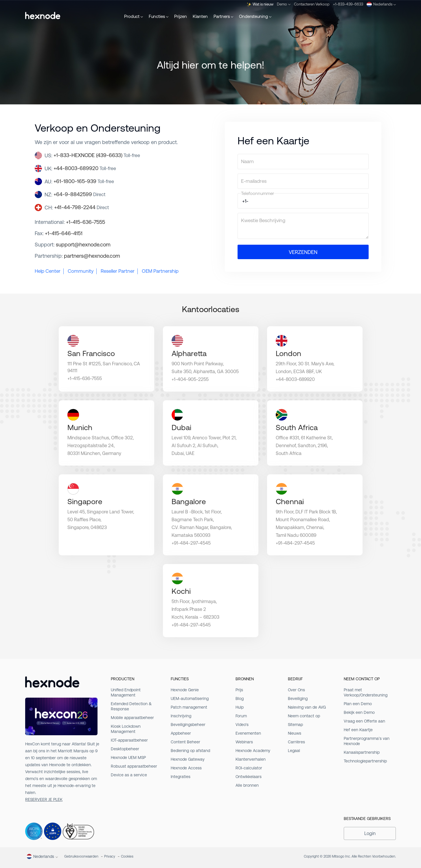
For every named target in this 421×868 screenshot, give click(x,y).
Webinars (244, 742)
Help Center (48, 271)
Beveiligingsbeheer (188, 725)
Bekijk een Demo (359, 712)
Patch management (189, 707)
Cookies (127, 856)
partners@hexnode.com (92, 256)
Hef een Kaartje (358, 730)
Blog (240, 699)
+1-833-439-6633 (348, 4)
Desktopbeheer (125, 749)
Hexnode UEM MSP (128, 758)
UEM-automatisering (190, 699)
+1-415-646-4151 (64, 233)
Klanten (200, 16)
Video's (242, 725)
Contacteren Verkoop (312, 4)
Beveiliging (298, 699)
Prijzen (181, 16)
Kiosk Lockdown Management (126, 729)
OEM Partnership (160, 271)
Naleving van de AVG (307, 707)
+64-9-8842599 (80, 194)
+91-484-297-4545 (191, 543)
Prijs (239, 690)
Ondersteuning (255, 16)
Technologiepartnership (365, 761)
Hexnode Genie (185, 690)
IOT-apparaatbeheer (129, 740)
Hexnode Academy (253, 751)
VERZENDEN (303, 252)
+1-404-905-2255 (190, 379)
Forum (241, 716)
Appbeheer (181, 733)
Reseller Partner (118, 271)
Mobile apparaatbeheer (132, 718)
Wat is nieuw (260, 4)
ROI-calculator (249, 768)
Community (81, 271)
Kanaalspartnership (362, 752)
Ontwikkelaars (249, 777)
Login (370, 833)
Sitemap (295, 725)
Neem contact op (304, 716)
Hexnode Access (186, 768)
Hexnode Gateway (188, 759)
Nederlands (381, 4)
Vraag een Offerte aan (364, 721)
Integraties (181, 777)
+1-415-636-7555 (86, 222)
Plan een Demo (358, 704)
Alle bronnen (247, 785)
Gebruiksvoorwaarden (81, 856)
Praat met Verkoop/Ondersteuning (366, 692)
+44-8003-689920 (85, 168)
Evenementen (248, 733)
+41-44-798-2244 (82, 207)
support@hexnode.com (83, 245)
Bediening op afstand (190, 751)
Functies (159, 16)
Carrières (296, 742)
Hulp (240, 707)
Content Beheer (185, 742)
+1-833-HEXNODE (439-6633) (97, 155)
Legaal (294, 751)
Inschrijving (181, 716)
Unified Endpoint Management (126, 692)
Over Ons (296, 690)
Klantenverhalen (251, 759)
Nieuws (295, 733)
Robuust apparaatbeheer (134, 766)
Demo (284, 4)
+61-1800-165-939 (84, 181)
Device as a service (129, 775)
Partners (223, 16)
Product (134, 16)
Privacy (110, 856)
